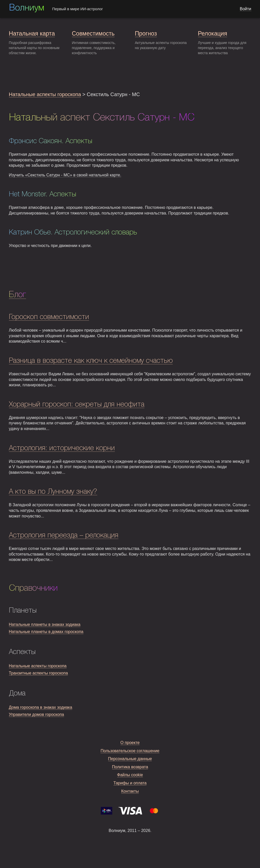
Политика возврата (130, 767)
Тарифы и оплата (130, 783)
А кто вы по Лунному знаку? (53, 492)
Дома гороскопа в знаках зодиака (41, 707)
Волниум (27, 8)
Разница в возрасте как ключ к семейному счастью (91, 361)
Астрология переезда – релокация (64, 536)
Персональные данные (130, 759)
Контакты (130, 791)
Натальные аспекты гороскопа (45, 94)
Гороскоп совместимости (49, 317)
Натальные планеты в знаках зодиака (45, 624)
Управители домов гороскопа (36, 714)
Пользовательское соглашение (130, 751)
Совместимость (93, 33)
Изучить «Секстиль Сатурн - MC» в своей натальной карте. (65, 175)
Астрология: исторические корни (62, 448)
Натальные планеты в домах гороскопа (46, 632)
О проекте (130, 743)
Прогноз (146, 33)
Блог (17, 295)
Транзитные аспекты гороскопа (39, 673)
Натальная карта (32, 33)
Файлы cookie (130, 775)
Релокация (213, 33)
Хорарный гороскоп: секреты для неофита (77, 405)
